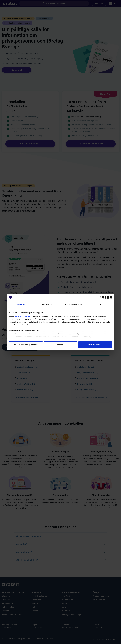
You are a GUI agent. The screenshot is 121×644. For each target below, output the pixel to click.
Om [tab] (100, 304)
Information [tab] (47, 304)
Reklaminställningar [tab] (74, 304)
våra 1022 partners (23, 316)
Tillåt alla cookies (95, 345)
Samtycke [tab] (21, 304)
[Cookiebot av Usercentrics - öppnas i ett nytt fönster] (102, 298)
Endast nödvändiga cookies (26, 345)
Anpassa (61, 345)
